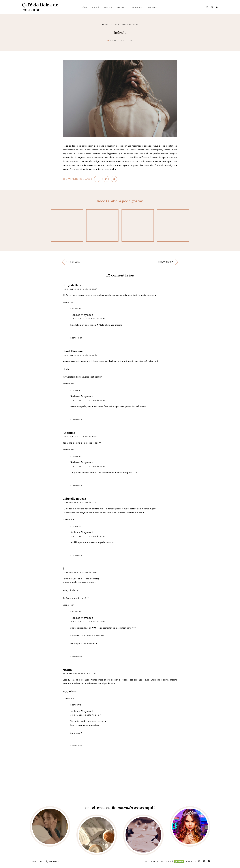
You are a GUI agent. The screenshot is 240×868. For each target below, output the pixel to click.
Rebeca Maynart (82, 315)
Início (84, 7)
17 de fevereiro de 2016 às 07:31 (80, 503)
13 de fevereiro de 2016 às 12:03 (80, 437)
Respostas (76, 309)
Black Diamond (73, 351)
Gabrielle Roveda (74, 499)
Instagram (137, 7)
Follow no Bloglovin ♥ (158, 861)
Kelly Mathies (72, 285)
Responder (68, 302)
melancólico (117, 41)
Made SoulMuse (50, 862)
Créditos (191, 861)
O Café (96, 7)
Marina (67, 670)
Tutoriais (152, 7)
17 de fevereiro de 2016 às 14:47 (80, 573)
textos (129, 41)
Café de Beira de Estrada (40, 7)
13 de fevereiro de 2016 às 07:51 (80, 289)
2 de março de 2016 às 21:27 (86, 715)
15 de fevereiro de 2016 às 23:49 (88, 319)
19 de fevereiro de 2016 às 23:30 (88, 536)
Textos (121, 7)
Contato (108, 7)
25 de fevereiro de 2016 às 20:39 (80, 674)
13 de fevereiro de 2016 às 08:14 (80, 355)
